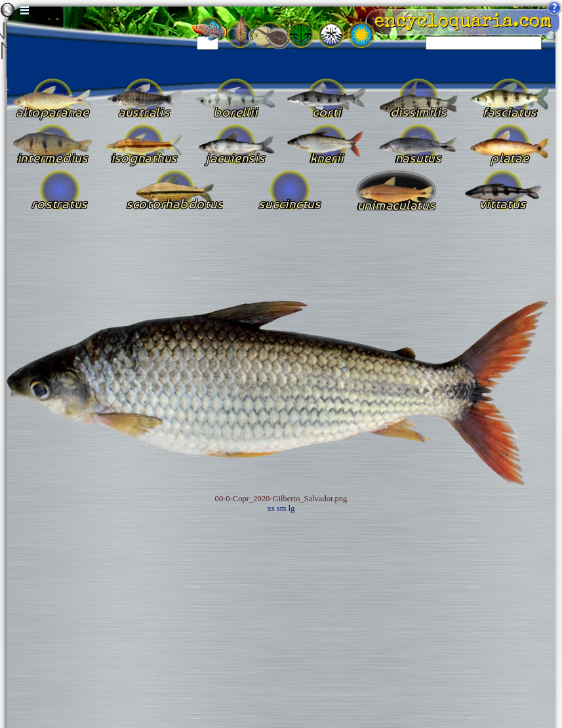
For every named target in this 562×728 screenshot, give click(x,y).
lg (292, 508)
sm (282, 508)
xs (271, 508)
